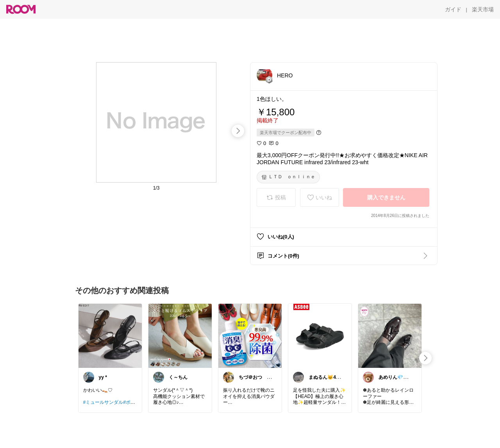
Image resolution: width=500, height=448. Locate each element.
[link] (110, 335)
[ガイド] (453, 9)
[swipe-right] (238, 131)
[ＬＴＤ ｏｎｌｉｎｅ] (288, 177)
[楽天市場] (483, 9)
